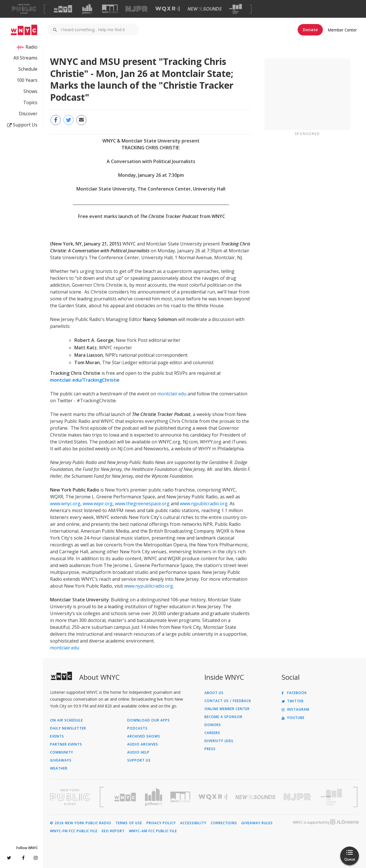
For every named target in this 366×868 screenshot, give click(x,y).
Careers (212, 733)
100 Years (27, 80)
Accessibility (193, 823)
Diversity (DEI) (219, 741)
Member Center (342, 30)
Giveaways (61, 760)
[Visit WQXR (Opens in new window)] (167, 9)
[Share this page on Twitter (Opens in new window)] (68, 120)
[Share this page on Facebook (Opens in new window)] (56, 120)
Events (57, 736)
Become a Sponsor (223, 717)
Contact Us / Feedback (228, 701)
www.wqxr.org (98, 504)
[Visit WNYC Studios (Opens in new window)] (110, 9)
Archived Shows (144, 736)
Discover (28, 114)
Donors (213, 725)
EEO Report (113, 831)
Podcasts (137, 728)
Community (62, 752)
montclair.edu (172, 394)
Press (210, 749)
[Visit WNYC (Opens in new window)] (63, 9)
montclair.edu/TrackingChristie (85, 380)
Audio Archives (143, 744)
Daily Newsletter (68, 728)
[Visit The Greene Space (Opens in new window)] (236, 9)
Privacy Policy (161, 823)
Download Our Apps (149, 720)
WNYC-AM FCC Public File (153, 831)
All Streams (25, 58)
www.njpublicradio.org (204, 504)
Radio (31, 47)
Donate (310, 30)
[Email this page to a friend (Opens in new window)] (81, 120)
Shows (30, 91)
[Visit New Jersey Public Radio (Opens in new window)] (298, 797)
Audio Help (138, 752)
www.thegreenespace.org (142, 504)
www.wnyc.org (65, 504)
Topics (30, 102)
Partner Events (66, 744)
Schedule (28, 69)
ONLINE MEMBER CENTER (227, 709)
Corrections (224, 823)
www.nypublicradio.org (149, 586)
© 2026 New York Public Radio (81, 823)
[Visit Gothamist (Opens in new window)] (87, 9)
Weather (59, 768)
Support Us (22, 125)
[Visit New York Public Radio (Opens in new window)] (70, 797)
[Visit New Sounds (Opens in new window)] (205, 9)
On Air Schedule (66, 720)
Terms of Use (129, 823)
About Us (214, 693)
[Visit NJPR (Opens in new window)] (137, 9)
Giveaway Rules (257, 823)
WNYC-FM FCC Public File (74, 831)
